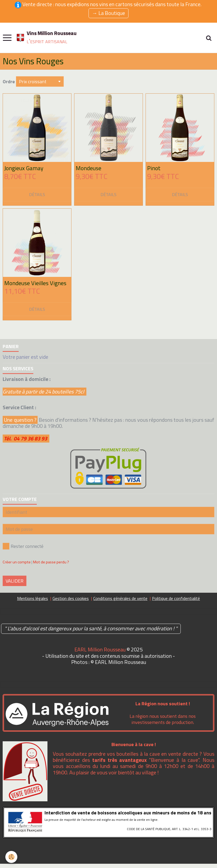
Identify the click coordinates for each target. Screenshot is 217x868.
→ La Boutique (108, 13)
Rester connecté (23, 546)
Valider (15, 581)
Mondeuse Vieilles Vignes (35, 283)
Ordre (9, 82)
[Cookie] (11, 857)
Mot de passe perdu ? (51, 562)
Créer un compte (17, 562)
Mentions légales (33, 598)
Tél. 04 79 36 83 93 (27, 439)
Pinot (154, 168)
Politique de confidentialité (176, 598)
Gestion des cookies (71, 598)
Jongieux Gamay (24, 168)
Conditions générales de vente (120, 598)
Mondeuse (89, 168)
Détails (37, 194)
